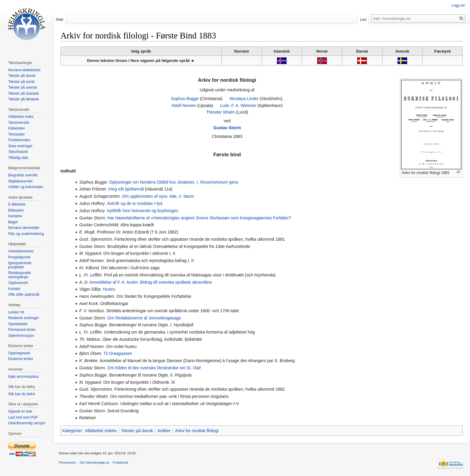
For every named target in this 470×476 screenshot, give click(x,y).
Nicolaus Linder (244, 99)
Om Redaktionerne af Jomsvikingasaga (144, 318)
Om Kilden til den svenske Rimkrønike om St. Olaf (154, 368)
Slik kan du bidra (22, 394)
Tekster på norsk (21, 82)
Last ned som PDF (23, 417)
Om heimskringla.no (94, 462)
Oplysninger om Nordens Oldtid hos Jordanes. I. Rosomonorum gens (174, 182)
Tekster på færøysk (23, 99)
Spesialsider (18, 324)
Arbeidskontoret (21, 251)
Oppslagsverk (19, 353)
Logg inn (458, 5)
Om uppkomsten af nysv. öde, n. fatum (158, 196)
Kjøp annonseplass (23, 377)
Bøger (13, 222)
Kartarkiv (15, 216)
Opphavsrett (18, 283)
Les (363, 19)
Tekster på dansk (137, 431)
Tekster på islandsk (23, 93)
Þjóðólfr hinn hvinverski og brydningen (143, 211)
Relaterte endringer (24, 318)
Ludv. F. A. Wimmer (238, 105)
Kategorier (72, 431)
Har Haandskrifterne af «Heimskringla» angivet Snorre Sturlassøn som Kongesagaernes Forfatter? (199, 218)
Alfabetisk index (21, 117)
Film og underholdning (26, 234)
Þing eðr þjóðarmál (126, 189)
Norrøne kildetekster (24, 70)
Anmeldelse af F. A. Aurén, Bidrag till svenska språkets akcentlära (151, 282)
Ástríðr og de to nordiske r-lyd (135, 203)
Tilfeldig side (18, 158)
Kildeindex (16, 128)
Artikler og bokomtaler (26, 187)
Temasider (16, 134)
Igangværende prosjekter (20, 265)
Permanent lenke (22, 330)
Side (60, 19)
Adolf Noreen (184, 105)
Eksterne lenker (21, 359)
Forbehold (120, 462)
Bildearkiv (16, 210)
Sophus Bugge (185, 99)
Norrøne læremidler (24, 228)
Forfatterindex (19, 140)
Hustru (109, 289)
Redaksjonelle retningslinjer (19, 275)
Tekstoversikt (18, 123)
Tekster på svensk (23, 87)
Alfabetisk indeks (101, 431)
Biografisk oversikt (23, 175)
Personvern (68, 462)
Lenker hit (16, 312)
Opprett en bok (20, 411)
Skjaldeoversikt (20, 181)
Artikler (164, 431)
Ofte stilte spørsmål (24, 294)
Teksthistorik (18, 152)
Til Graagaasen (118, 353)
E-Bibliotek (17, 204)
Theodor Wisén (221, 112)
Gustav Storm (227, 128)
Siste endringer (20, 146)
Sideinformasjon (21, 336)
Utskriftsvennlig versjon (27, 423)
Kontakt (14, 289)
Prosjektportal (19, 257)
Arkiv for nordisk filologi (197, 431)
